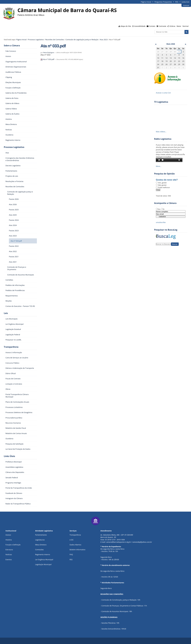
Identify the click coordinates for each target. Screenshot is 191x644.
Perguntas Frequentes (163, 2)
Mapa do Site (126, 26)
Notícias (9, 554)
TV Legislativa (161, 102)
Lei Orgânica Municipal (44, 560)
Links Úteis (9, 456)
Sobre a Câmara (12, 46)
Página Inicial (146, 2)
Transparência (11, 347)
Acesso (8, 535)
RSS (177, 2)
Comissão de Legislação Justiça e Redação (82, 40)
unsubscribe (161, 222)
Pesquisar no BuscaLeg (166, 230)
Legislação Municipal (43, 564)
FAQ (71, 554)
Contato (152, 26)
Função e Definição (13, 545)
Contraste (162, 26)
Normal (185, 26)
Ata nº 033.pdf (48, 59)
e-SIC (72, 540)
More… (159, 166)
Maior (179, 26)
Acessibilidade (140, 26)
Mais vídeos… (161, 132)
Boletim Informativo (78, 550)
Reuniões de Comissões (55, 40)
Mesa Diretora (41, 545)
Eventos (9, 560)
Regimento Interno (43, 554)
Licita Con (185, 2)
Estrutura (9, 550)
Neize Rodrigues (49, 52)
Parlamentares (41, 535)
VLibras (172, 26)
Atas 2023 (104, 40)
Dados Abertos (75, 545)
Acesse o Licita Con (163, 93)
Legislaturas (40, 540)
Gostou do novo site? (167, 180)
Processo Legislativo (36, 40)
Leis (6, 313)
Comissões (39, 550)
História (9, 540)
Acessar (186, 5)
